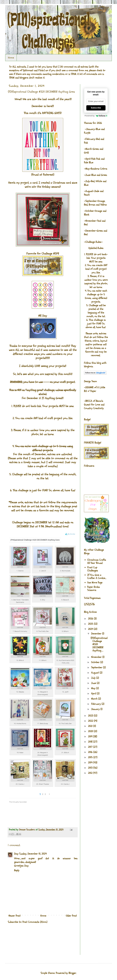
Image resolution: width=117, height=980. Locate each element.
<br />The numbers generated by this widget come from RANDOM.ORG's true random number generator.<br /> (18, 941)
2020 (91, 731)
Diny (16, 854)
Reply (17, 870)
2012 (91, 773)
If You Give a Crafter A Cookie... (97, 577)
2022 (91, 721)
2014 (91, 763)
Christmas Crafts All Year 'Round (97, 561)
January (96, 709)
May (94, 688)
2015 (91, 757)
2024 (91, 629)
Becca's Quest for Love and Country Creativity (94, 405)
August (95, 673)
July (94, 678)
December (97, 634)
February (96, 704)
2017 (91, 747)
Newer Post (14, 916)
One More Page (95, 583)
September (97, 667)
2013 (91, 768)
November (97, 657)
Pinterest (48, 175)
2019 (91, 736)
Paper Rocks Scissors (93, 589)
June (94, 683)
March (95, 699)
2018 (91, 742)
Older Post (71, 916)
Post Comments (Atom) (35, 922)
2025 (91, 624)
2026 (91, 619)
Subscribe (96, 108)
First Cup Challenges (93, 569)
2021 (91, 726)
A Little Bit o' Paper (95, 389)
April (94, 694)
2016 (91, 752)
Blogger (72, 973)
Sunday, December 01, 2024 (33, 854)
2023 (91, 716)
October (96, 662)
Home (11, 58)
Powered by (96, 116)
